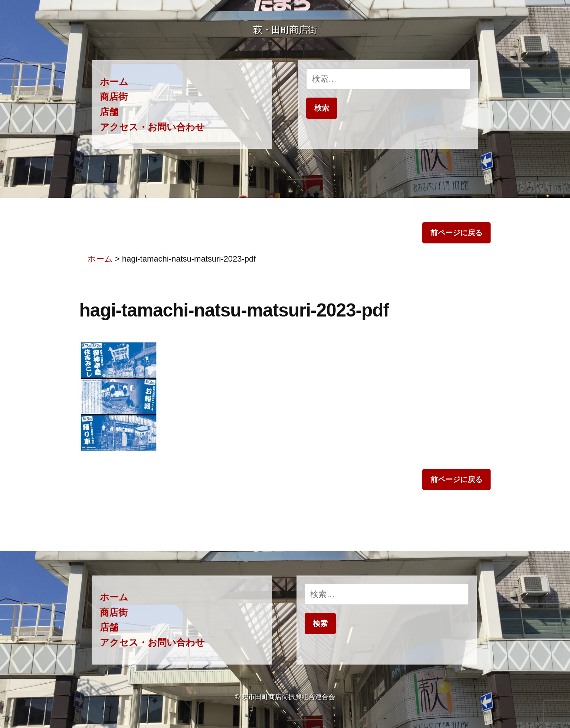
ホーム (114, 82)
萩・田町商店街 (285, 30)
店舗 (109, 112)
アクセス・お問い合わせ (152, 127)
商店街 (114, 97)
